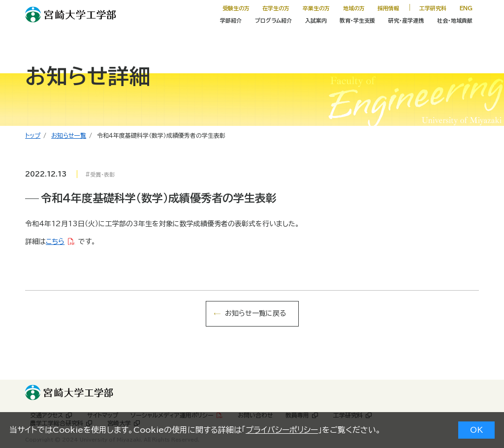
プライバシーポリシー (282, 430)
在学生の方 (276, 8)
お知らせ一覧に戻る (255, 313)
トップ (33, 135)
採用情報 (388, 8)
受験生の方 (236, 8)
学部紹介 (231, 20)
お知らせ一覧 (69, 135)
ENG (466, 8)
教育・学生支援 (357, 20)
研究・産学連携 (406, 20)
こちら (55, 241)
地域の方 (354, 8)
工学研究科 (433, 8)
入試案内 (316, 20)
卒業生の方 (316, 8)
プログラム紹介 (273, 20)
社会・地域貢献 (455, 20)
